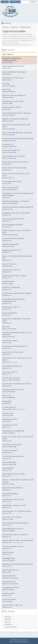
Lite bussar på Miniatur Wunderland (13, 238)
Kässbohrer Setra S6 (9, 593)
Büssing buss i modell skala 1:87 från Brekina (16, 213)
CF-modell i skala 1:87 (9, 407)
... (20, 543)
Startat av (10, 54)
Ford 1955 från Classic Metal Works (13, 456)
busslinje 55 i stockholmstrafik (11, 287)
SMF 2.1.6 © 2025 (14, 642)
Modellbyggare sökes (9, 558)
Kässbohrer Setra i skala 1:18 (11, 270)
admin (10, 62)
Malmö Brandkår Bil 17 (9, 576)
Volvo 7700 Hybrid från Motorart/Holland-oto (16, 523)
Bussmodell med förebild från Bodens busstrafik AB (18, 207)
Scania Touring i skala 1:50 (10, 570)
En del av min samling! (9, 599)
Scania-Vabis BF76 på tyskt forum (13, 366)
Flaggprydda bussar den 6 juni (11, 250)
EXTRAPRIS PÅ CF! (9, 282)
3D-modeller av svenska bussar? (12, 445)
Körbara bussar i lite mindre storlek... (13, 78)
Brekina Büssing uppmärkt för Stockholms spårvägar (18, 139)
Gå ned (4, 50)
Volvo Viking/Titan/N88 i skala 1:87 (13, 547)
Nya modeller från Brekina (10, 494)
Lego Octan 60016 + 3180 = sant (12, 605)
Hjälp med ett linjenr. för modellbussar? (14, 95)
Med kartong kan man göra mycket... (13, 101)
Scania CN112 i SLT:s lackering (12, 517)
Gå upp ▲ (25, 640)
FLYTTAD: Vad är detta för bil (11, 378)
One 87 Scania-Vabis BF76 (10, 187)
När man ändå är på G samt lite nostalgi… (15, 168)
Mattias (11, 266)
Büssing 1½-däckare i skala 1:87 (12, 107)
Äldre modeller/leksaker (9, 462)
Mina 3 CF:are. (7, 395)
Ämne (4, 54)
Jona (10, 607)
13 (21, 543)
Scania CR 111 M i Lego (10, 264)
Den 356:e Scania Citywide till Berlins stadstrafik (17, 293)
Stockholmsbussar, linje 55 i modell (13, 499)
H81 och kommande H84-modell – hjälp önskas (17, 113)
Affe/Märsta (12, 392)
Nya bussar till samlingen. (10, 451)
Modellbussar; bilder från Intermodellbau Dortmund (18, 564)
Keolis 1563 (6, 327)
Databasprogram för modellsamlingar (13, 431)
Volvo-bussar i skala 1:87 (10, 372)
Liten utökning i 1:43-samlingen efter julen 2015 (17, 384)
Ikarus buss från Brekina (10, 313)
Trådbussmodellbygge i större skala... (14, 66)
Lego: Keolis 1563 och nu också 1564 (14, 156)
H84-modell (6, 84)
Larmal (11, 209)
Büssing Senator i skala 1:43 (11, 307)
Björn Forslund (13, 189)
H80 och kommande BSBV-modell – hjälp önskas (17, 133)
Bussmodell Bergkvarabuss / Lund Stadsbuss (16, 201)
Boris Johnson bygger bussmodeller (13, 219)
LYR (10, 215)
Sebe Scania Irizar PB (9, 582)
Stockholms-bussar (8, 552)
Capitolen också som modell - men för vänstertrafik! (18, 540)
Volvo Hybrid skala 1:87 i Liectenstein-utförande (17, 511)
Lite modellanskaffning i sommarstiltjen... (14, 72)
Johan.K (11, 97)
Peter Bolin (12, 86)
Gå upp (4, 611)
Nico (10, 68)
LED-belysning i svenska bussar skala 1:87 (15, 535)
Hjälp (12, 640)
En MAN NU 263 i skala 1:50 (11, 150)
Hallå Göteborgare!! (8, 468)
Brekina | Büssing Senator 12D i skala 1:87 (15, 162)
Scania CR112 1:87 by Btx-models (13, 352)
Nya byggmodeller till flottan (11, 588)
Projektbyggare (7, 401)
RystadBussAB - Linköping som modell (14, 505)
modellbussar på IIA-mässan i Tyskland (14, 276)
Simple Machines (24, 642)
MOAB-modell (7, 90)
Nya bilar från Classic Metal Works (13, 488)
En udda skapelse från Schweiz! (12, 182)
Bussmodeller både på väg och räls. (13, 390)
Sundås (11, 519)
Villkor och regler (18, 640)
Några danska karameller (10, 419)
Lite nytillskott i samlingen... (11, 341)
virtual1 (11, 415)
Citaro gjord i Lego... (8, 413)
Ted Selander (13, 158)
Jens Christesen (13, 203)
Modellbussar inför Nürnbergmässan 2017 (15, 346)
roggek (11, 103)
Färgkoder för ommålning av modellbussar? (15, 119)
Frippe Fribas (13, 146)
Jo (9, 197)
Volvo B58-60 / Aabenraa (10, 425)
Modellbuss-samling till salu (11, 244)
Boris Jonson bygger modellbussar (13, 225)
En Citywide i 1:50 (8, 144)
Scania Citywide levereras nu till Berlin (14, 474)
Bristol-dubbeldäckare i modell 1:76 (13, 529)
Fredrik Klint (12, 141)
